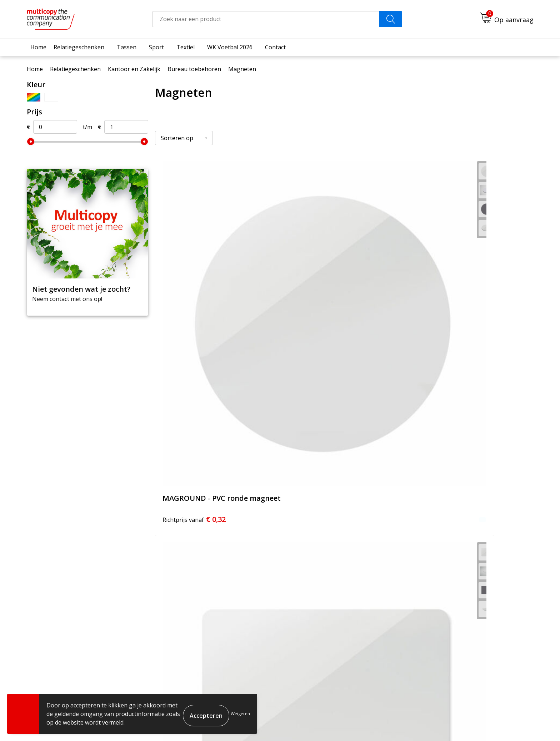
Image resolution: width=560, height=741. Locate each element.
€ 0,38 (320, 303)
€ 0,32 (194, 303)
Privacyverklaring (507, 723)
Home (38, 47)
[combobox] (266, 19)
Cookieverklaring (462, 723)
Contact (275, 47)
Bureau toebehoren (194, 69)
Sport (156, 47)
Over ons (231, 607)
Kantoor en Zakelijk (134, 69)
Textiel (186, 47)
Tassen (127, 47)
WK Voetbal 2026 (230, 47)
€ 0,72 (194, 468)
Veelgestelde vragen (247, 617)
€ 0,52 (446, 303)
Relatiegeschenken (79, 47)
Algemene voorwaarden (408, 723)
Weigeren (240, 714)
